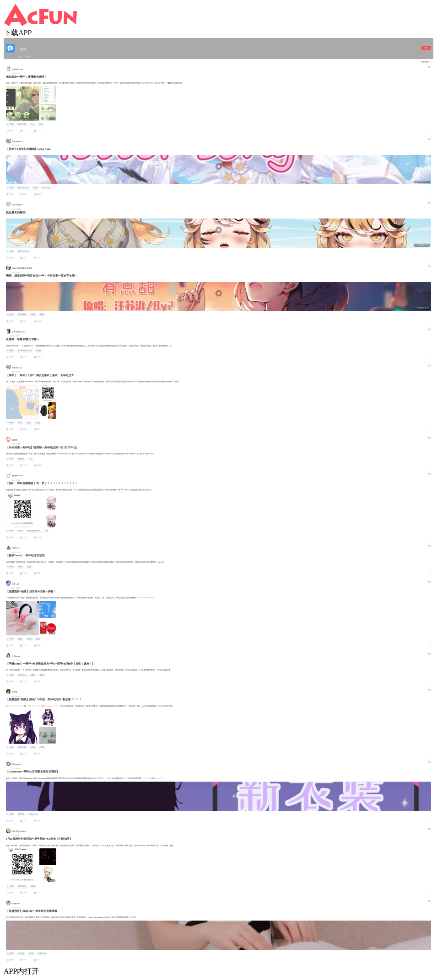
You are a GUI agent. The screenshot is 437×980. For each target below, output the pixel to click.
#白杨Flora (42, 953)
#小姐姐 (21, 953)
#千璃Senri (22, 675)
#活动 (41, 124)
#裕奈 (20, 567)
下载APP (18, 33)
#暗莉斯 (21, 459)
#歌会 (38, 639)
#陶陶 (42, 314)
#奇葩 (20, 531)
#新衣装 (21, 814)
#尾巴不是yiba (24, 251)
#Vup (20, 423)
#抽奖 (29, 567)
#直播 (38, 351)
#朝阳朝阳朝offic (34, 531)
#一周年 (11, 124)
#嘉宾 (20, 639)
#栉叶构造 (22, 886)
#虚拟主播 (22, 124)
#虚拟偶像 (22, 314)
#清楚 (28, 423)
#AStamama (33, 814)
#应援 (33, 314)
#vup (32, 124)
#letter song (46, 188)
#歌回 (29, 639)
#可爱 (36, 188)
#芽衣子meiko (23, 188)
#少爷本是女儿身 (25, 351)
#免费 (42, 747)
